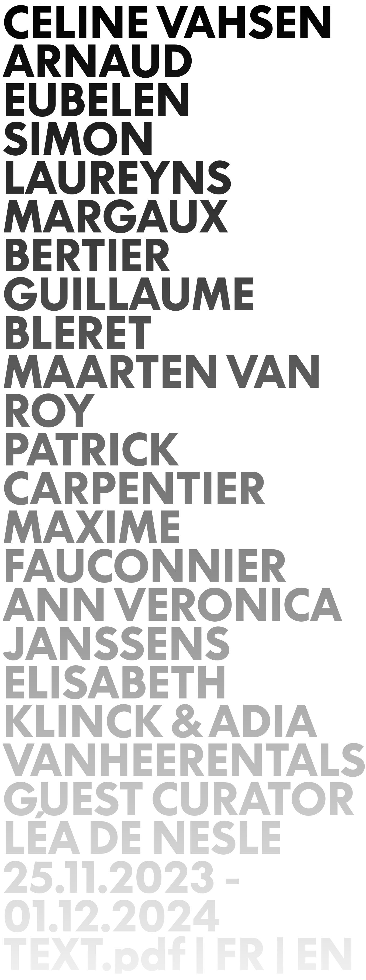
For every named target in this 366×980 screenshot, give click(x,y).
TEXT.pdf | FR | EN (179, 954)
